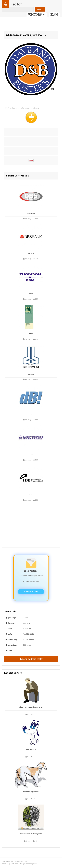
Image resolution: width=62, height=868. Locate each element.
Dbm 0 (31, 294)
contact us (14, 864)
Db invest (31, 374)
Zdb (31, 455)
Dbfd (31, 334)
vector (16, 4)
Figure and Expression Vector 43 (31, 707)
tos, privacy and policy (28, 864)
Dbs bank (31, 254)
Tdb (31, 495)
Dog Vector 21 (31, 749)
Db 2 (31, 414)
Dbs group (31, 213)
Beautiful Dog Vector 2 (31, 792)
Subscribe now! (31, 592)
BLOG (54, 15)
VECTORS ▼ (37, 15)
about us (5, 864)
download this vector (31, 659)
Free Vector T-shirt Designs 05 (31, 834)
